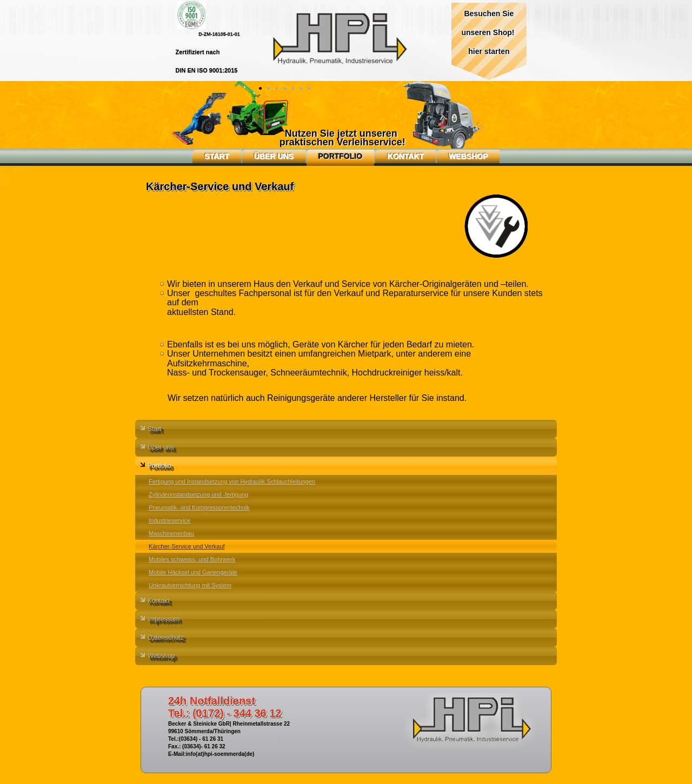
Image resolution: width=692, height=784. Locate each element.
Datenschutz (166, 638)
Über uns (274, 156)
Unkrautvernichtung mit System (190, 585)
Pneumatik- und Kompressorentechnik (199, 507)
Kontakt (405, 156)
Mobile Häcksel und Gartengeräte (193, 572)
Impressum (164, 619)
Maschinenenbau (171, 533)
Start (217, 156)
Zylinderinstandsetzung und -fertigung (198, 494)
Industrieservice (169, 520)
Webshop (468, 156)
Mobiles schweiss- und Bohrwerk (192, 559)
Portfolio (341, 156)
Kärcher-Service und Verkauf (187, 546)
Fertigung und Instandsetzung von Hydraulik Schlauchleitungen (232, 481)
